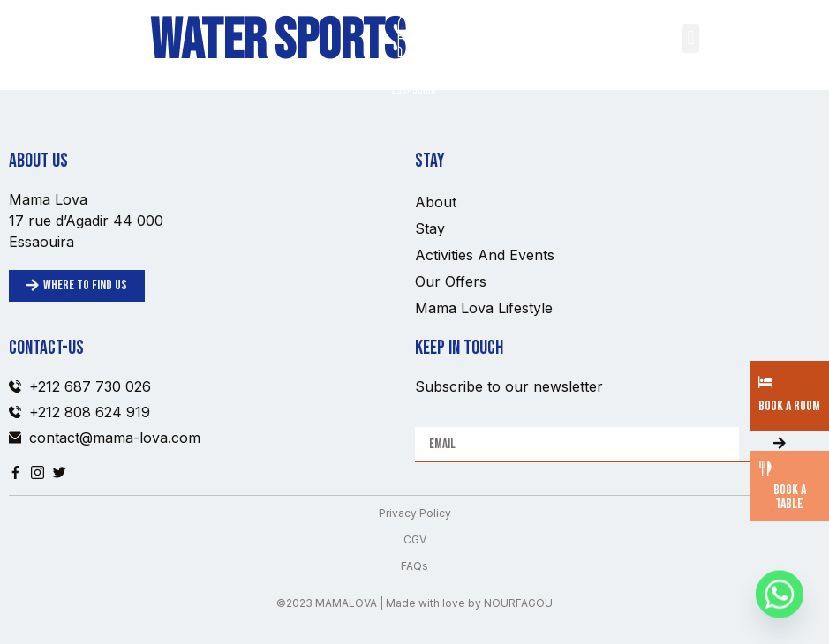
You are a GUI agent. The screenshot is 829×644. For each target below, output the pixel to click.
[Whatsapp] (780, 598)
